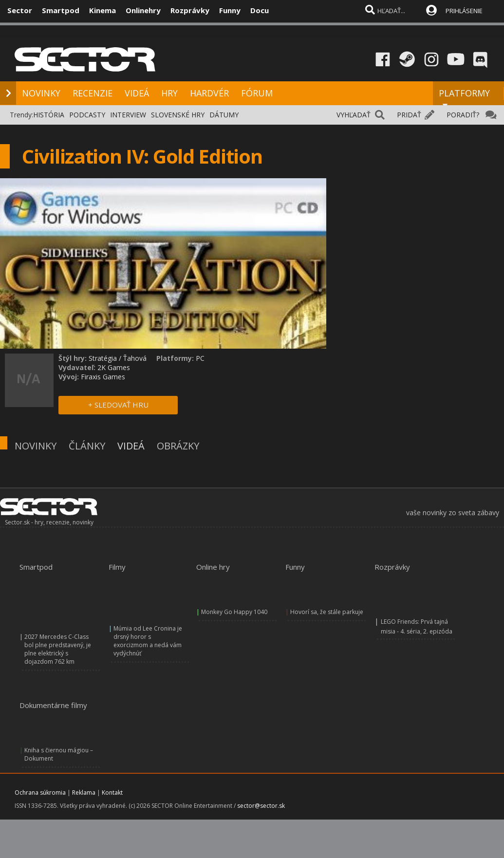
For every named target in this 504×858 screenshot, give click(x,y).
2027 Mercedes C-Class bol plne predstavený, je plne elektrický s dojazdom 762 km (58, 649)
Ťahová (135, 358)
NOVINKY (41, 93)
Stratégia (103, 358)
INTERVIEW (128, 115)
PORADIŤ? (463, 115)
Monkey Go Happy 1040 (234, 612)
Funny (230, 10)
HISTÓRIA (49, 115)
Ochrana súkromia (40, 793)
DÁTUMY (224, 115)
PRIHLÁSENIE (464, 11)
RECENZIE (93, 93)
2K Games (114, 367)
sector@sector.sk (261, 806)
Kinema (103, 10)
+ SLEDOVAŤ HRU (118, 405)
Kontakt (112, 793)
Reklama (84, 793)
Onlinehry (143, 10)
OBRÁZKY (178, 446)
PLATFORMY (464, 97)
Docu (260, 10)
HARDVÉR (209, 93)
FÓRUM (257, 93)
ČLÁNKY (87, 446)
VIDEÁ (137, 93)
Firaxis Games (103, 377)
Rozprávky (190, 10)
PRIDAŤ (409, 115)
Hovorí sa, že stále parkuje (327, 612)
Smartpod (61, 10)
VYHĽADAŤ (354, 115)
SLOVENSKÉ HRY (178, 115)
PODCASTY (87, 115)
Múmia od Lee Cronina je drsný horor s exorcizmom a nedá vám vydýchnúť (148, 641)
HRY (169, 93)
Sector (20, 10)
